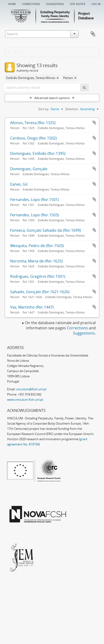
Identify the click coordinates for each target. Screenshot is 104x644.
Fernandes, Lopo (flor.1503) (35, 215)
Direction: (72, 109)
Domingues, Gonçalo (29, 169)
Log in (96, 4)
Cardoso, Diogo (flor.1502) (33, 138)
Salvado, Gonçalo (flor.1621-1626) (40, 292)
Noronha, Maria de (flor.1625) (36, 261)
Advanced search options (52, 98)
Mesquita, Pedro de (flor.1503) (37, 246)
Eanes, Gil (19, 184)
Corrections (31, 4)
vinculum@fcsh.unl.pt (31, 389)
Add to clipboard (94, 122)
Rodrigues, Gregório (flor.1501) (38, 276)
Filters (15, 52)
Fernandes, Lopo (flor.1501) (35, 200)
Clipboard (93, 34)
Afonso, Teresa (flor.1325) (33, 123)
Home (12, 4)
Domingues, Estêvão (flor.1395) (38, 153)
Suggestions (55, 4)
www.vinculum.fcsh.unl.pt (25, 400)
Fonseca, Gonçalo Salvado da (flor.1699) (45, 230)
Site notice (78, 4)
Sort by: (44, 109)
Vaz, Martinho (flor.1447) (32, 307)
